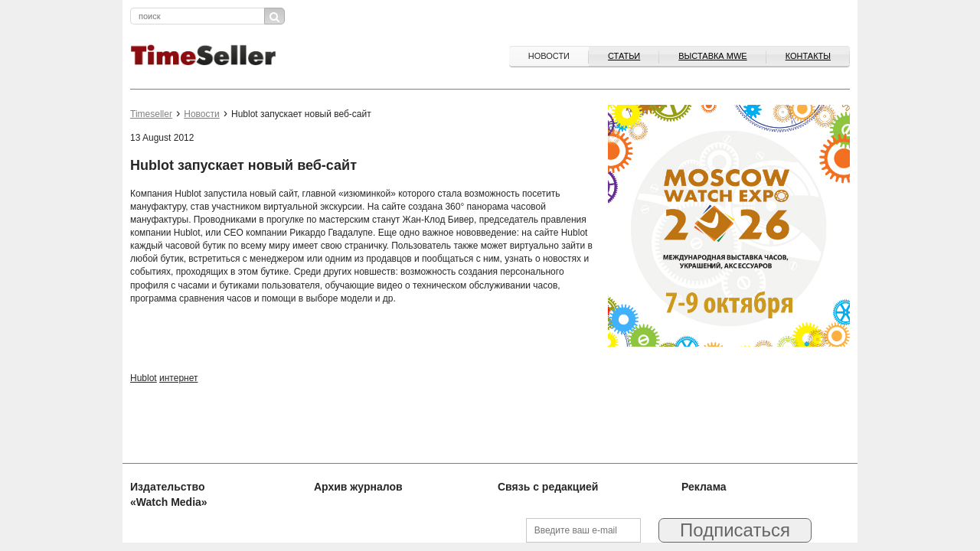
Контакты (808, 56)
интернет (178, 378)
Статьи (624, 56)
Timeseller (151, 114)
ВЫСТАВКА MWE (712, 56)
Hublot (144, 378)
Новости (549, 56)
